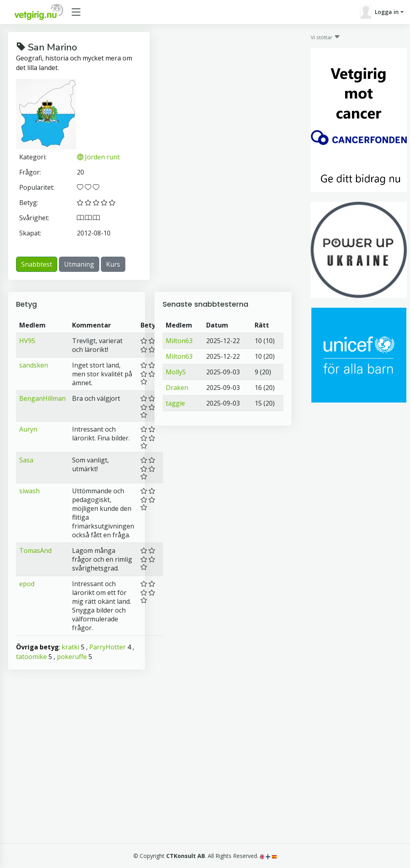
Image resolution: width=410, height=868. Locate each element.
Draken (177, 388)
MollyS (176, 372)
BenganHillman (42, 398)
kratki (70, 647)
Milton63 (179, 341)
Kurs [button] (113, 264)
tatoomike (31, 657)
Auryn (28, 429)
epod (27, 584)
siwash (29, 491)
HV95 (27, 341)
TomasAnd (35, 551)
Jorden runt (98, 157)
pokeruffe (72, 657)
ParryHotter (108, 647)
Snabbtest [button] (37, 264)
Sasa (26, 460)
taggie (175, 403)
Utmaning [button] (79, 264)
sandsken (34, 365)
